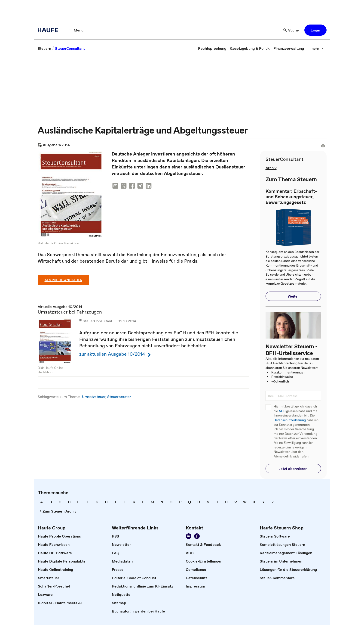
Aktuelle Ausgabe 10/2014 (143, 340)
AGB (282, 411)
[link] (44, 48)
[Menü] (76, 30)
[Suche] (291, 30)
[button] (315, 30)
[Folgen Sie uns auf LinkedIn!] (189, 536)
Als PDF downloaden (63, 280)
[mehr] (317, 48)
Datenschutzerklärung (290, 420)
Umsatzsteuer (94, 397)
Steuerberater (119, 397)
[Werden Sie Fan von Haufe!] (197, 536)
